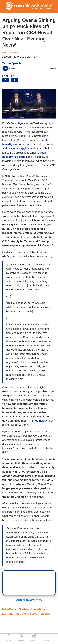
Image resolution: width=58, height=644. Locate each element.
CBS (11, 614)
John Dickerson (42, 609)
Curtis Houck (11, 53)
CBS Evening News (27, 614)
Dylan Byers (9, 609)
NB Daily (45, 614)
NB (4, 614)
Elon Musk (24, 609)
